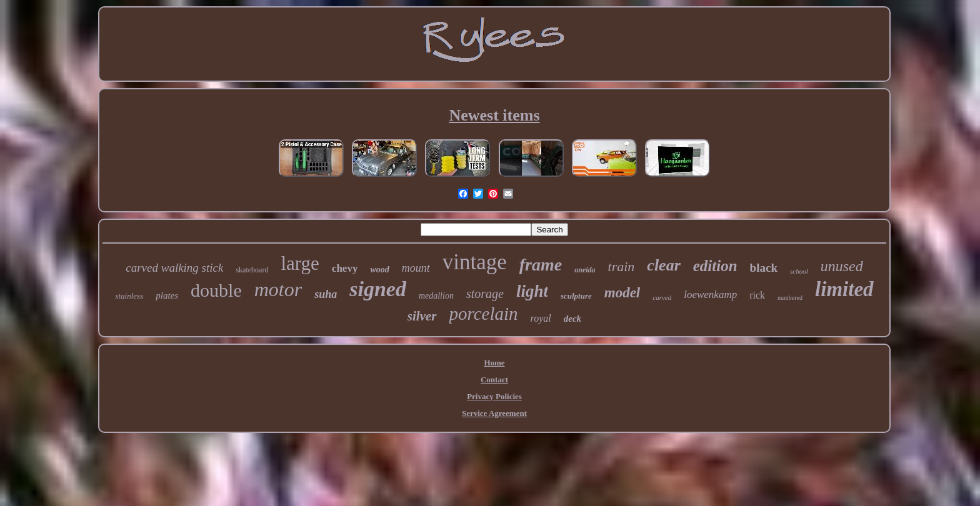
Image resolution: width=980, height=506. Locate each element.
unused (842, 266)
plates (167, 295)
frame (541, 265)
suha (326, 294)
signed (378, 289)
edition (715, 266)
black (764, 268)
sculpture (576, 296)
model (622, 293)
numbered (790, 298)
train (622, 266)
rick (757, 295)
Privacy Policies (494, 396)
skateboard (252, 270)
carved (662, 297)
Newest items (494, 115)
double (216, 290)
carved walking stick (174, 268)
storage (485, 294)
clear (663, 265)
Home (494, 363)
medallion (436, 296)
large (300, 263)
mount (416, 268)
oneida (585, 270)
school (799, 271)
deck (572, 319)
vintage (475, 262)
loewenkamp (710, 295)
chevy (345, 268)
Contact (494, 379)
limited (844, 289)
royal (541, 318)
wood (379, 270)
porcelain (484, 314)
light (532, 291)
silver (422, 316)
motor (278, 289)
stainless (129, 296)
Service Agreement (494, 413)
